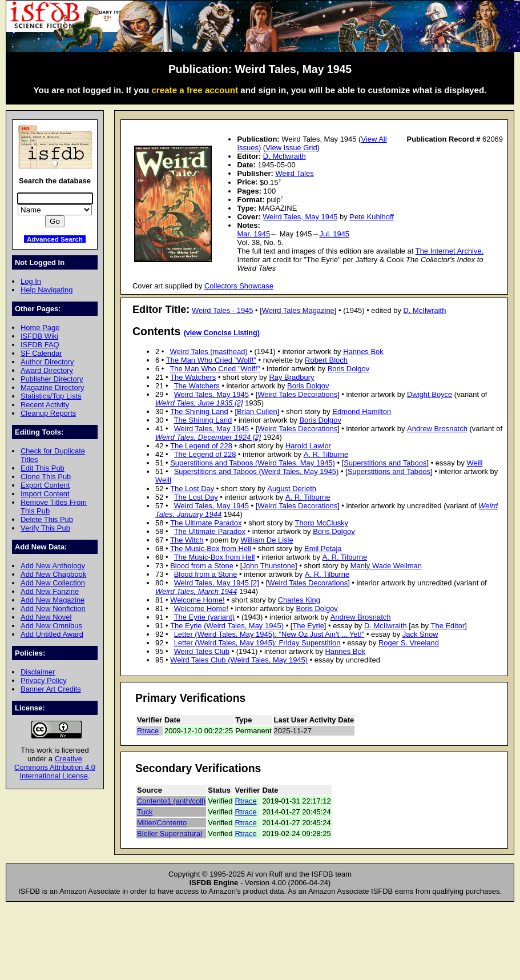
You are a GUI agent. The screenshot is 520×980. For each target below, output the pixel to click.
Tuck (145, 812)
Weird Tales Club (202, 651)
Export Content (45, 485)
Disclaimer (38, 672)
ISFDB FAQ (40, 345)
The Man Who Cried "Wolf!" (211, 360)
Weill (475, 463)
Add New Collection (53, 583)
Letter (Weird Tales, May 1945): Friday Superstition (257, 643)
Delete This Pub (47, 519)
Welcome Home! (197, 600)
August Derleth (292, 489)
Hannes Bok (363, 352)
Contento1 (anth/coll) (171, 801)
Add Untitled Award (52, 634)
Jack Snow (420, 634)
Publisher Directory (52, 379)
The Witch (187, 540)
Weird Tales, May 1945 (300, 217)
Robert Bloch (326, 360)
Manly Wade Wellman (386, 566)
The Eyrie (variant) (205, 617)
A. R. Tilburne (326, 454)
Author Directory (47, 362)
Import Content (45, 494)
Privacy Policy (44, 680)
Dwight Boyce (430, 394)
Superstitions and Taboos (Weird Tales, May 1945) (253, 463)
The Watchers (193, 377)
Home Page (40, 328)
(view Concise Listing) (222, 333)
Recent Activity (45, 405)
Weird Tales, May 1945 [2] (217, 583)
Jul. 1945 (334, 234)
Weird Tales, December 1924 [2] (208, 437)
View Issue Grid (291, 148)
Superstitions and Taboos (385, 463)
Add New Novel (46, 617)
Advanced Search (55, 239)
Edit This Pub (43, 468)
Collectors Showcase (239, 286)
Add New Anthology (53, 566)
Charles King (299, 600)
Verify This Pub (45, 528)
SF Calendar (41, 353)
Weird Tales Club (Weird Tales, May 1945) (239, 660)
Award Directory (47, 370)
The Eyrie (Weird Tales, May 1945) (227, 626)
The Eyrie (308, 626)
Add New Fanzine (50, 591)
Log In (31, 281)
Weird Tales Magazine (298, 310)
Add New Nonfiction (53, 609)
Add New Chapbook (53, 574)
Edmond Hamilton (362, 411)
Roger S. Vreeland (409, 643)
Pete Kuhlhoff (372, 217)
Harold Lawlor (308, 446)
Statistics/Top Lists (51, 396)
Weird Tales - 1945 (223, 310)
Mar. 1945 (253, 234)
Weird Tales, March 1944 (196, 591)
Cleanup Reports (48, 413)
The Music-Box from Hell (211, 549)
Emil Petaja (323, 549)
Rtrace (148, 731)
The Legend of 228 (201, 446)
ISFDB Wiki (39, 336)
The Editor (448, 626)
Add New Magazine (53, 600)
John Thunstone (269, 566)
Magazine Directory (53, 387)
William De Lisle (267, 540)
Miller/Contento (162, 823)
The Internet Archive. (450, 251)
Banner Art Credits (51, 689)
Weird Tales (294, 173)
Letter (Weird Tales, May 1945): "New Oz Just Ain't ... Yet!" (269, 634)
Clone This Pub (46, 477)
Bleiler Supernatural (170, 834)
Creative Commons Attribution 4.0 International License (55, 767)
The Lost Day (192, 489)
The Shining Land (199, 411)
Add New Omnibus (51, 626)
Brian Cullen (257, 411)
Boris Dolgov (348, 369)
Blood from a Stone (202, 566)
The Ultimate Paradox (206, 523)
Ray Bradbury (291, 377)
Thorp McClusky (322, 523)
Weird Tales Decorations (297, 394)
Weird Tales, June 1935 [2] (199, 403)
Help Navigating (47, 290)
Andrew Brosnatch (437, 429)
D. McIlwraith (285, 156)
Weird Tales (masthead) (208, 352)
